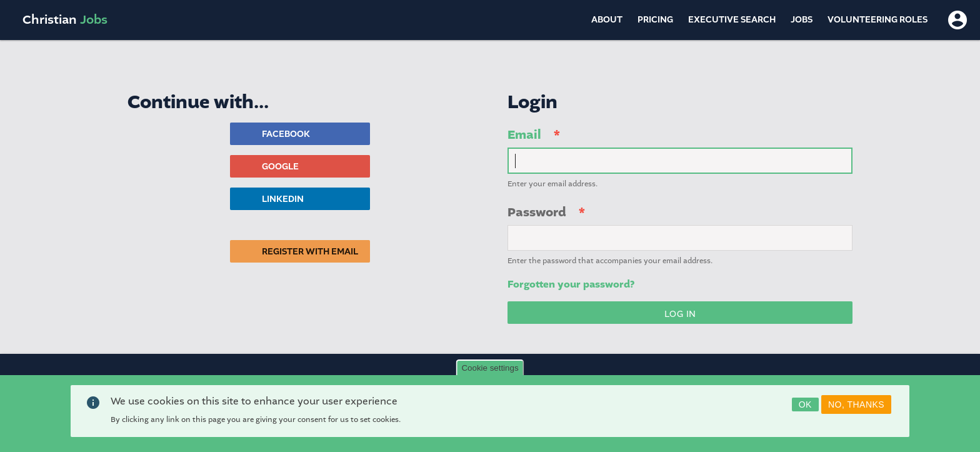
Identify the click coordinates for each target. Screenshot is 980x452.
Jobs (802, 20)
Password (537, 212)
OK (805, 404)
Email (524, 135)
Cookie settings (490, 368)
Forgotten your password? (571, 284)
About (607, 20)
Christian (65, 20)
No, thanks (856, 404)
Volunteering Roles (877, 20)
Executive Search (732, 20)
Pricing (655, 20)
